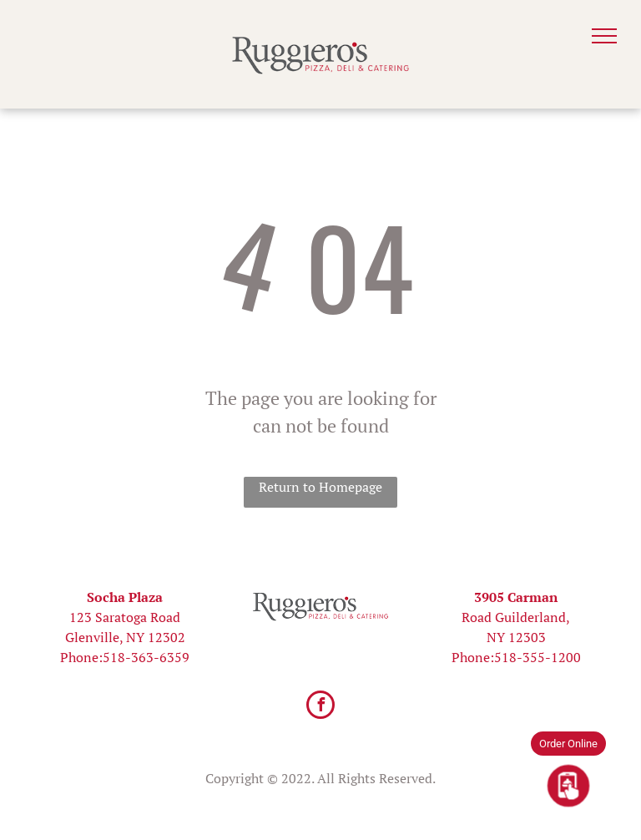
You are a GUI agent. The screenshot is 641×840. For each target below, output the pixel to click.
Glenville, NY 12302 (125, 637)
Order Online (568, 744)
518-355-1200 (538, 657)
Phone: (81, 657)
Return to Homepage (320, 487)
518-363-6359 (146, 657)
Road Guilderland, (516, 617)
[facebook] (320, 707)
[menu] (604, 36)
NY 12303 (516, 637)
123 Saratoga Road (125, 617)
